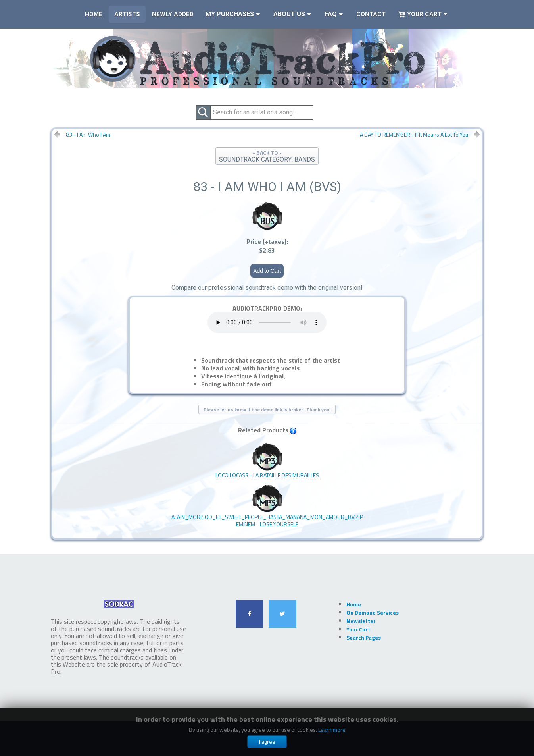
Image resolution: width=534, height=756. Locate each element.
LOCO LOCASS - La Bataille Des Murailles (267, 461)
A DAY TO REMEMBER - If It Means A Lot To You (414, 135)
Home (94, 14)
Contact (371, 14)
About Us (289, 14)
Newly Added (173, 14)
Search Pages (364, 637)
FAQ (331, 14)
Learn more (332, 730)
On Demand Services (373, 612)
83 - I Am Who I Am (88, 135)
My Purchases (230, 14)
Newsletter (361, 621)
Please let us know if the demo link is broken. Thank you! (267, 410)
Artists (127, 14)
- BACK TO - (267, 156)
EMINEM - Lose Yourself (267, 506)
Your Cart (420, 14)
